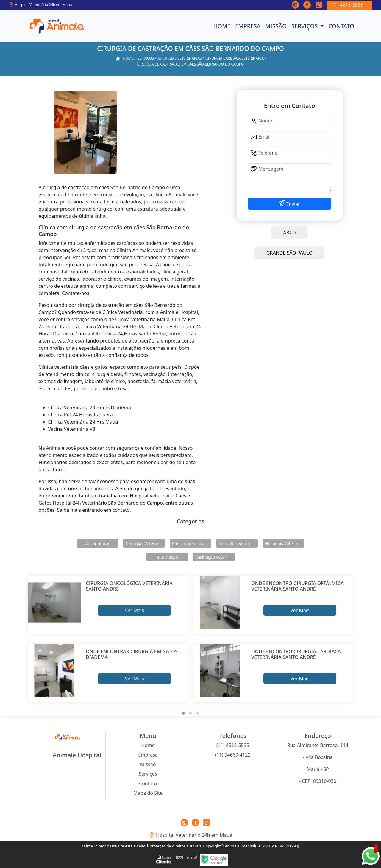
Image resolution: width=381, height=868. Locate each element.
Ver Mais (134, 610)
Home (222, 26)
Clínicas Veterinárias (192, 543)
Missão (276, 26)
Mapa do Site (148, 793)
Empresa (248, 26)
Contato (341, 26)
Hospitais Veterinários (285, 543)
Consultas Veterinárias (238, 543)
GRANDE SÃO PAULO (289, 253)
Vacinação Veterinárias (215, 557)
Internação (167, 557)
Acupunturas (98, 543)
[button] (183, 713)
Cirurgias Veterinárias (145, 543)
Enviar (292, 204)
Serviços (305, 26)
